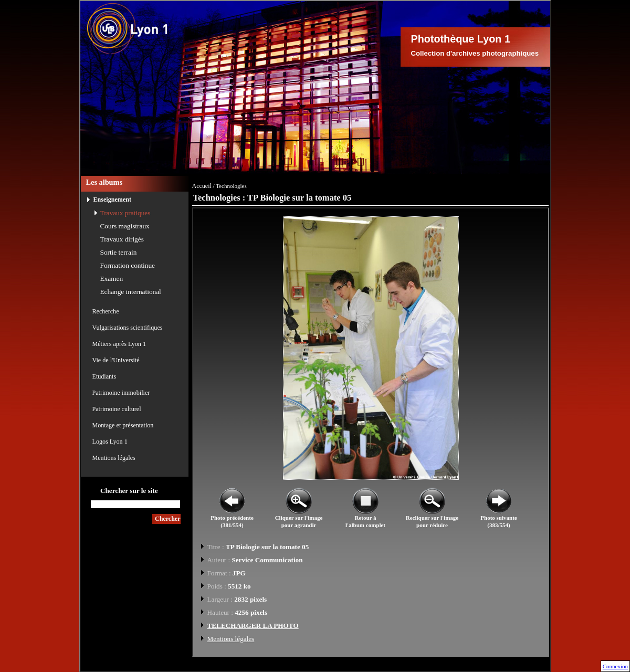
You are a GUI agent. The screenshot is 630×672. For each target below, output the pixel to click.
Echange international (131, 292)
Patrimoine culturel (117, 409)
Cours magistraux (125, 226)
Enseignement (113, 199)
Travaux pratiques (125, 213)
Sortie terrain (119, 252)
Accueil (202, 186)
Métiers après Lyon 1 (119, 344)
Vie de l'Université (116, 360)
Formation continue (128, 265)
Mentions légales (114, 458)
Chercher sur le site (129, 491)
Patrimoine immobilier (121, 393)
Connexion (615, 666)
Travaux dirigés (122, 239)
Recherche (106, 311)
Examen (112, 279)
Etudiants (104, 376)
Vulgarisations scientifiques (128, 328)
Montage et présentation (123, 425)
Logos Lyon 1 (110, 442)
